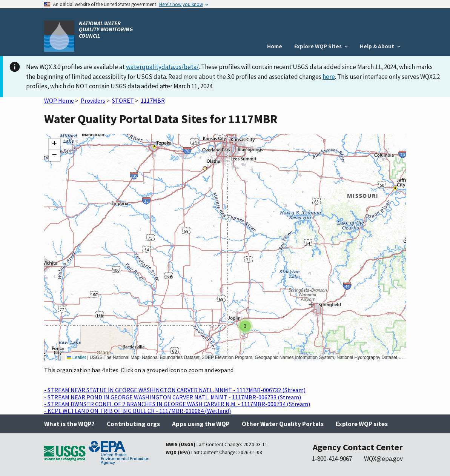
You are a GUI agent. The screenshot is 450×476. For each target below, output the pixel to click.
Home (275, 46)
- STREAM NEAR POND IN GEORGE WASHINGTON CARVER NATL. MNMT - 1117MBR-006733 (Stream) (173, 397)
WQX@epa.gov (383, 459)
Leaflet (76, 357)
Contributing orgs (133, 424)
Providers (93, 100)
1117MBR (153, 100)
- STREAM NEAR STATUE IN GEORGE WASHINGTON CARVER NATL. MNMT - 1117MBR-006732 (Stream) (175, 390)
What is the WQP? (69, 424)
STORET (123, 100)
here (329, 77)
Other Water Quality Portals (283, 424)
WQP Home (59, 100)
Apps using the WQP (201, 424)
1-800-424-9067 (332, 459)
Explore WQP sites (362, 424)
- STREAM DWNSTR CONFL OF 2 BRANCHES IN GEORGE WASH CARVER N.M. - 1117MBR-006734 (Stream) (177, 404)
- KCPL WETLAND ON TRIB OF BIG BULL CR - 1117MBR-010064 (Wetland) (137, 411)
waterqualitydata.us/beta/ (162, 67)
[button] (245, 326)
